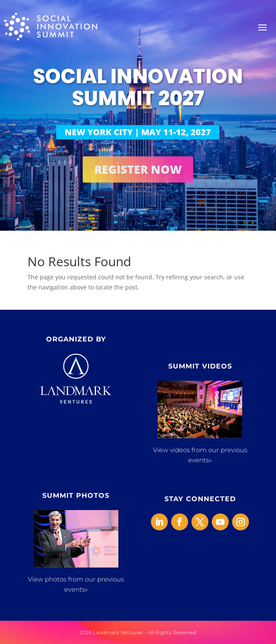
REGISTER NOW (138, 169)
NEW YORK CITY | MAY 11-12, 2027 (138, 132)
